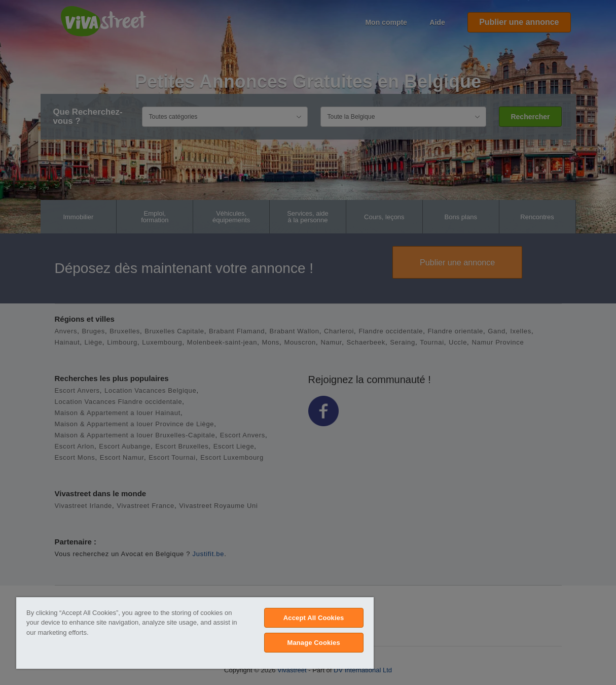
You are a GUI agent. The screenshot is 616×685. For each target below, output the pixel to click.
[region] (195, 633)
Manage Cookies (313, 643)
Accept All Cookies (314, 618)
